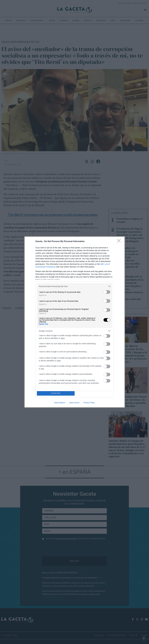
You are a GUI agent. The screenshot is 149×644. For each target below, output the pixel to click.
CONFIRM (56, 393)
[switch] (107, 292)
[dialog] (75, 322)
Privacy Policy (89, 403)
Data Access (74, 403)
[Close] (120, 242)
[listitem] (75, 286)
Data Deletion (60, 403)
